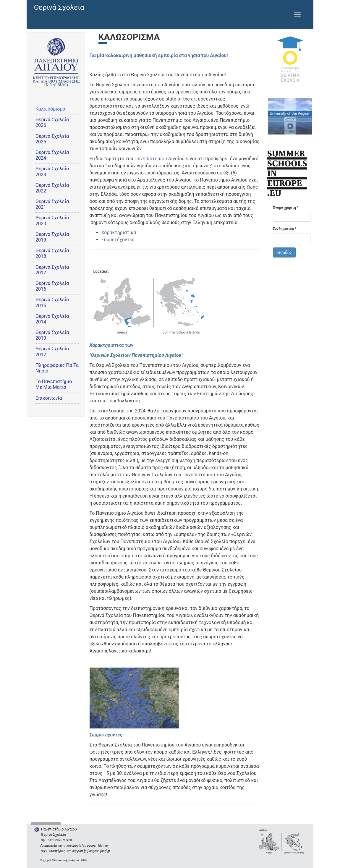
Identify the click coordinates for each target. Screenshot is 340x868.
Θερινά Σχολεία (59, 7)
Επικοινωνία (49, 398)
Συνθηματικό (285, 229)
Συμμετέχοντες (118, 240)
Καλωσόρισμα (50, 109)
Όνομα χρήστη (286, 208)
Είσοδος (284, 252)
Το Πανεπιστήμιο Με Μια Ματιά (54, 384)
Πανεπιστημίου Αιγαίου (160, 159)
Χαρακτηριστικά (119, 233)
